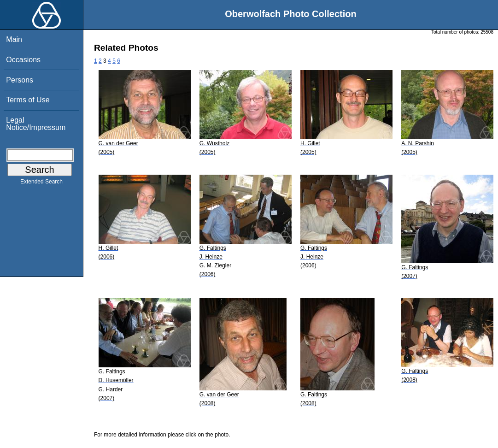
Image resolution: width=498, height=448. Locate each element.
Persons (20, 80)
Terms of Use (28, 100)
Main (14, 39)
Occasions (23, 60)
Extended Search (41, 183)
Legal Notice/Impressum (36, 124)
